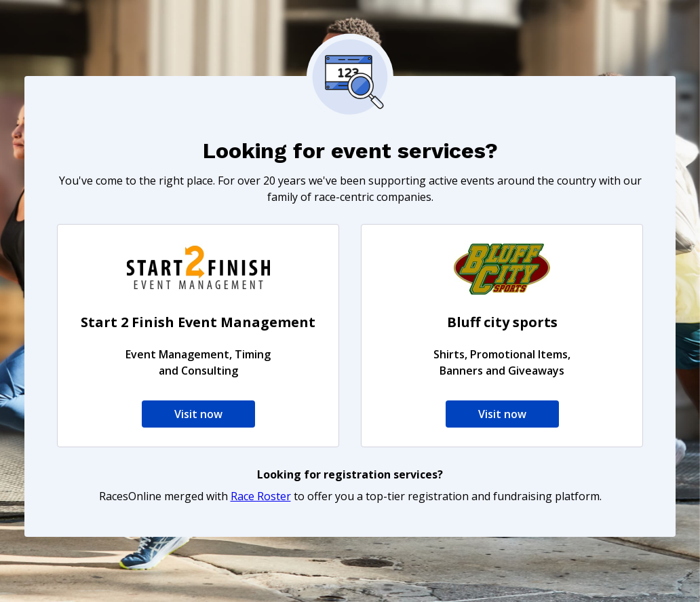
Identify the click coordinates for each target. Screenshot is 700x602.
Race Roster (261, 496)
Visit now (198, 414)
